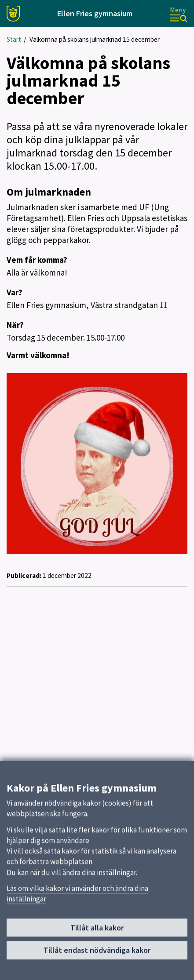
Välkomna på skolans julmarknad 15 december (95, 39)
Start (14, 39)
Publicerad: (24, 575)
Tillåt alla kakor (97, 931)
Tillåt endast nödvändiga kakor (97, 954)
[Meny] (179, 14)
